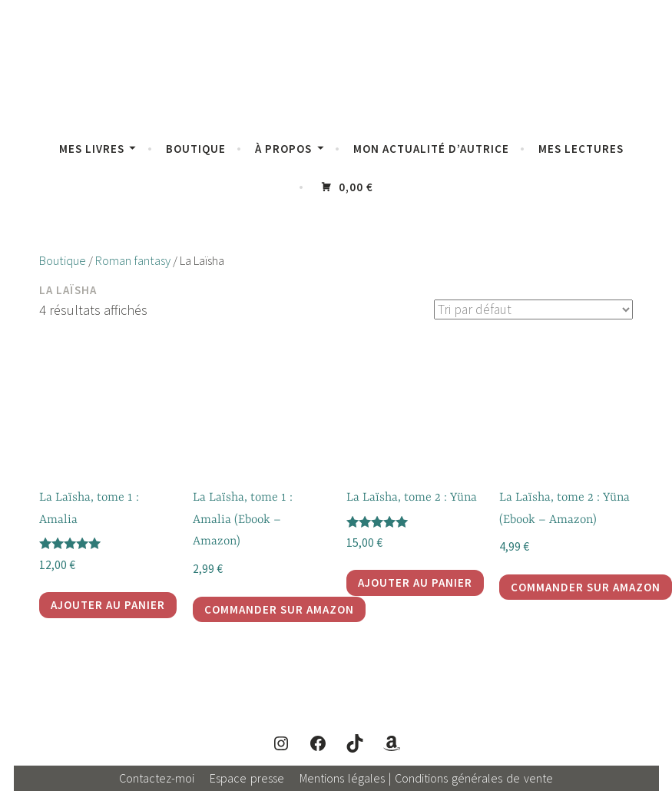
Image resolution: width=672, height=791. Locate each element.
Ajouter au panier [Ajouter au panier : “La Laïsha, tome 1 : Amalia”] (108, 605)
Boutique (196, 149)
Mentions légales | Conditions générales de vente (426, 778)
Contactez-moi (157, 778)
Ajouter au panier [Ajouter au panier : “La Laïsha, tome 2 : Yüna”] (415, 582)
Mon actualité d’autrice (431, 149)
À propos (283, 149)
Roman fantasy (133, 261)
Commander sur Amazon (279, 609)
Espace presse (247, 778)
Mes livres (92, 149)
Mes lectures (581, 149)
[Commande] (531, 310)
